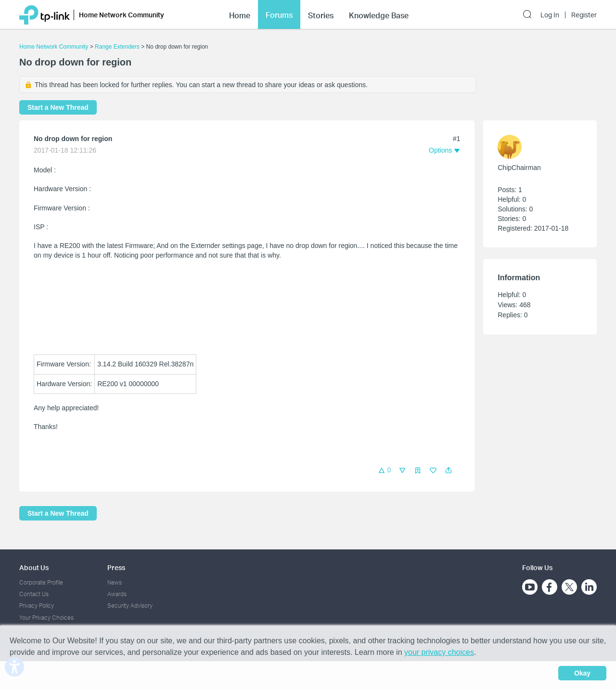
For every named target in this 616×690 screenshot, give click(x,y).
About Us (34, 567)
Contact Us (34, 594)
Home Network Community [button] (122, 15)
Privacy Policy (37, 605)
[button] (449, 470)
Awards (117, 594)
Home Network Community (54, 47)
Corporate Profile (41, 582)
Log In (550, 15)
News (115, 582)
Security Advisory (130, 605)
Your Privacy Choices (46, 618)
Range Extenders (117, 47)
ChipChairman (519, 168)
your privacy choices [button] (439, 652)
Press (116, 567)
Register (584, 15)
